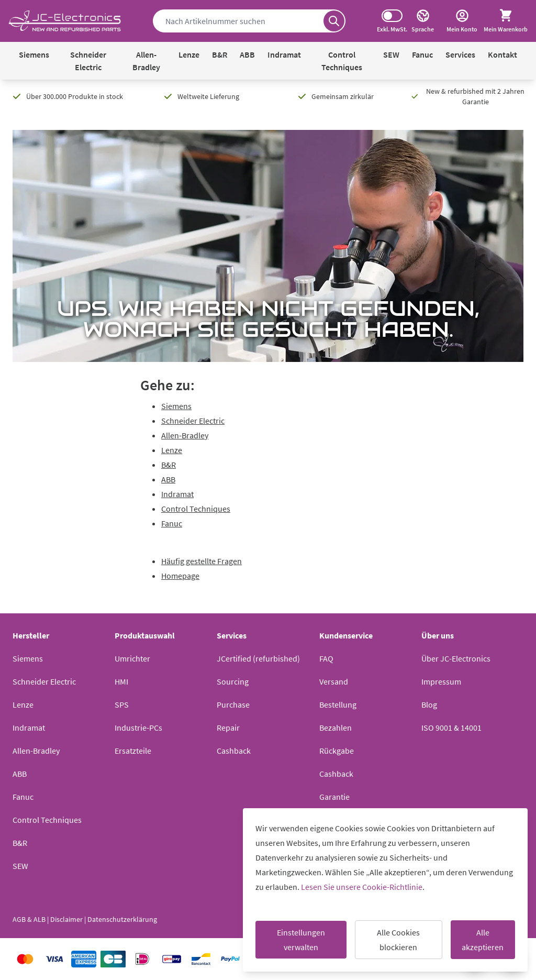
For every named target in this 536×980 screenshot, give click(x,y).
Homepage (180, 576)
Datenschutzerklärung (122, 919)
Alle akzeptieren (483, 940)
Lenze (189, 54)
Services (460, 54)
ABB (247, 54)
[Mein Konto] (462, 21)
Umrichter (132, 658)
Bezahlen (336, 728)
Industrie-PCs (138, 728)
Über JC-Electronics (456, 658)
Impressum (441, 681)
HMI (121, 681)
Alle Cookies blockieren (398, 940)
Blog (429, 704)
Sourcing (233, 681)
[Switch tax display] (392, 16)
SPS (122, 704)
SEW (391, 54)
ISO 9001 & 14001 (451, 728)
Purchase (233, 704)
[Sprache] (423, 21)
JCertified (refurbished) (258, 658)
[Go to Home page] (65, 21)
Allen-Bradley (146, 61)
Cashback (234, 751)
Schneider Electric (88, 61)
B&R (220, 54)
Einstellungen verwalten (301, 940)
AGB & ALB (29, 919)
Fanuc (422, 54)
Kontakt (502, 54)
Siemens (34, 54)
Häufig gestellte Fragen (202, 561)
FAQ (326, 658)
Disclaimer (66, 919)
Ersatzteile (133, 751)
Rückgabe (337, 751)
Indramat (284, 54)
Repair (228, 728)
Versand (334, 681)
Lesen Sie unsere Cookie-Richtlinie (362, 887)
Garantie (334, 797)
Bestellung (338, 704)
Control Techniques (342, 61)
